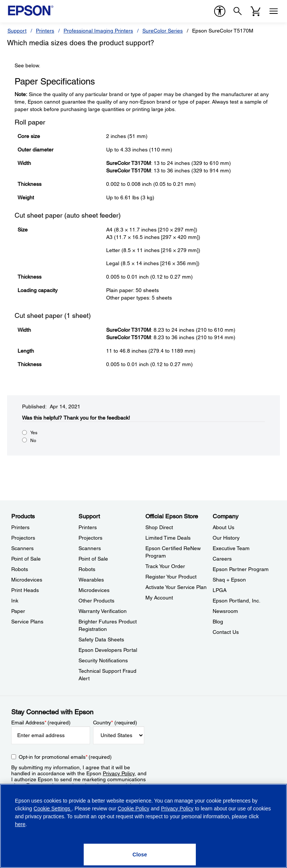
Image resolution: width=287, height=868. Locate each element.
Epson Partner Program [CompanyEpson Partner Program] (241, 569)
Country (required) (115, 723)
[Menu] (274, 11)
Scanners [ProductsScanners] (22, 548)
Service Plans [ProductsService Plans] (27, 622)
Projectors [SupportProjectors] (90, 538)
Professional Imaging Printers (98, 31)
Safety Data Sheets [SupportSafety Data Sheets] (101, 640)
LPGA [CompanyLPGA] (220, 590)
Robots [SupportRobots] (87, 569)
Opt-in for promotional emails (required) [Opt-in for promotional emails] (65, 757)
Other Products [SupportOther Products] (96, 601)
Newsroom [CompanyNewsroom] (225, 611)
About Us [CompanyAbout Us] (223, 527)
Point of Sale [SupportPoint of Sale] (93, 559)
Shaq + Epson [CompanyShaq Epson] (229, 580)
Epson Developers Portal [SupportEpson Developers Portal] (108, 650)
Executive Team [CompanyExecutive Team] (231, 548)
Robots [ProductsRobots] (20, 569)
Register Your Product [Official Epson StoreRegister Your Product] (171, 577)
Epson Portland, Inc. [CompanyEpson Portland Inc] (237, 601)
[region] (143, 826)
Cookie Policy (134, 809)
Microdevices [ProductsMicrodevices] (27, 580)
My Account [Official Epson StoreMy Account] (159, 598)
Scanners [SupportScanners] (90, 548)
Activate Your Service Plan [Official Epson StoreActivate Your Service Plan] (176, 587)
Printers (45, 31)
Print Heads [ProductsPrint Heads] (25, 590)
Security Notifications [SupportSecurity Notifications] (103, 660)
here (20, 824)
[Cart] (256, 11)
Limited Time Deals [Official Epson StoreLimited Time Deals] (168, 538)
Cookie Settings (53, 809)
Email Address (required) (41, 723)
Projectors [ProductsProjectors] (23, 538)
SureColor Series (163, 31)
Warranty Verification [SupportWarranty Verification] (103, 611)
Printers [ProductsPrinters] (20, 527)
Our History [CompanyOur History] (226, 538)
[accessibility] (220, 11)
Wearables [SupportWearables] (91, 580)
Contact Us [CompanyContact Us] (226, 632)
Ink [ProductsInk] (15, 601)
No (33, 441)
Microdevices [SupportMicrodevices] (94, 590)
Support (17, 31)
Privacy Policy (119, 773)
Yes (34, 433)
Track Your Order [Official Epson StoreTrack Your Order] (165, 566)
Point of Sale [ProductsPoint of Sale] (26, 559)
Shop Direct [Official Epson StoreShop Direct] (159, 527)
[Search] (238, 11)
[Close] (140, 855)
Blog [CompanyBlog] (218, 622)
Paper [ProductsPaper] (18, 611)
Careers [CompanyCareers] (222, 559)
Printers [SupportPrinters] (88, 527)
